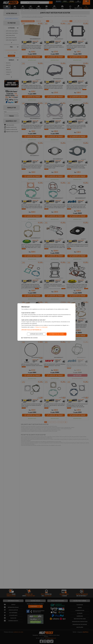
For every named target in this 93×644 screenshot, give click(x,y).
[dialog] (46, 322)
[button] (46, 330)
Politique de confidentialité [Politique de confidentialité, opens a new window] (42, 327)
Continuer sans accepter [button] (35, 334)
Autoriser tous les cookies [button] (58, 334)
